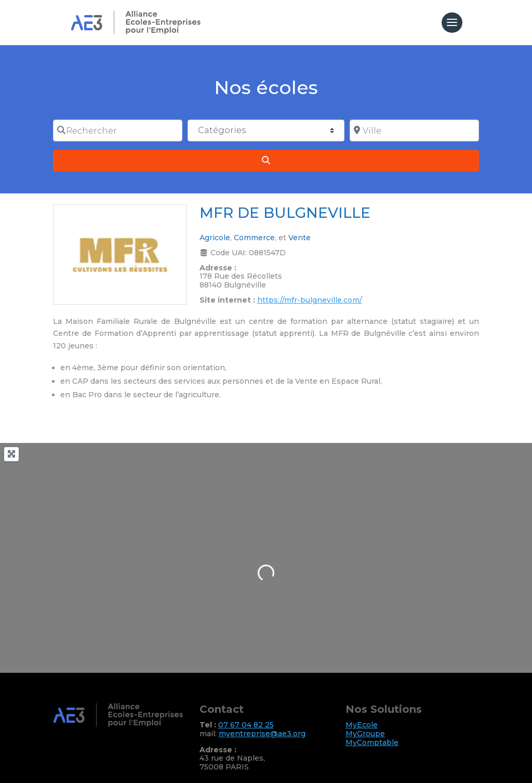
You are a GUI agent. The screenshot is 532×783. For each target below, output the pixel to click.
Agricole (215, 238)
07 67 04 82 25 (246, 725)
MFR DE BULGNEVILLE (285, 213)
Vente (300, 238)
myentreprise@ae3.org (262, 734)
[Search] (266, 161)
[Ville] (414, 130)
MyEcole (362, 725)
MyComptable (372, 742)
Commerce (254, 238)
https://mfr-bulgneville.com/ (310, 300)
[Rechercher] (117, 130)
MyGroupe (365, 734)
